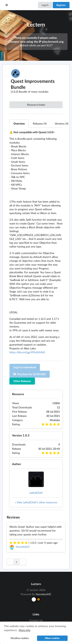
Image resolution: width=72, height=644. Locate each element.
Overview (19, 123)
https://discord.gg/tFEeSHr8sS (27, 352)
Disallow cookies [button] (20, 638)
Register (61, 5)
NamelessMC (43, 594)
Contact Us (36, 620)
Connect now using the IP (36, 42)
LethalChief (36, 493)
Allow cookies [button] (52, 638)
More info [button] (24, 630)
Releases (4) (40, 123)
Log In (45, 5)
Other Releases (22, 381)
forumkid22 (23, 547)
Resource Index (36, 105)
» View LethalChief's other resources (36, 502)
